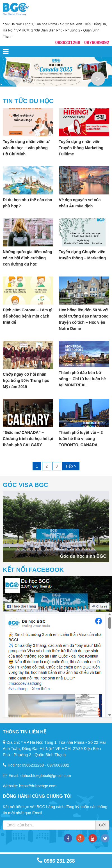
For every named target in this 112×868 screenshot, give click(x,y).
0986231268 (33, 765)
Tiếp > (71, 466)
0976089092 (58, 765)
